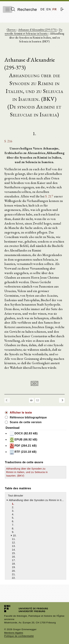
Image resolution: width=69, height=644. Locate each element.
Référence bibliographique (28, 417)
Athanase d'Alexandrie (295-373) (38, 30)
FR (55, 9)
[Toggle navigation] (8, 9)
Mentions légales (14, 633)
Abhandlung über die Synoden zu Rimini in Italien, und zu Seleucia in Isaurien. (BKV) (27, 472)
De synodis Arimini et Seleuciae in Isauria (34, 32)
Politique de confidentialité (19, 636)
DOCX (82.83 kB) (23, 434)
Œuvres (11, 30)
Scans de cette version (26, 422)
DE (43, 9)
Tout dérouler (16, 496)
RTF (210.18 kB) (23, 452)
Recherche (24, 9)
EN (49, 9)
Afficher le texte (21, 413)
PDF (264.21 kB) (23, 446)
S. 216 (8, 141)
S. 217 (49, 196)
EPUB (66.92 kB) (23, 440)
